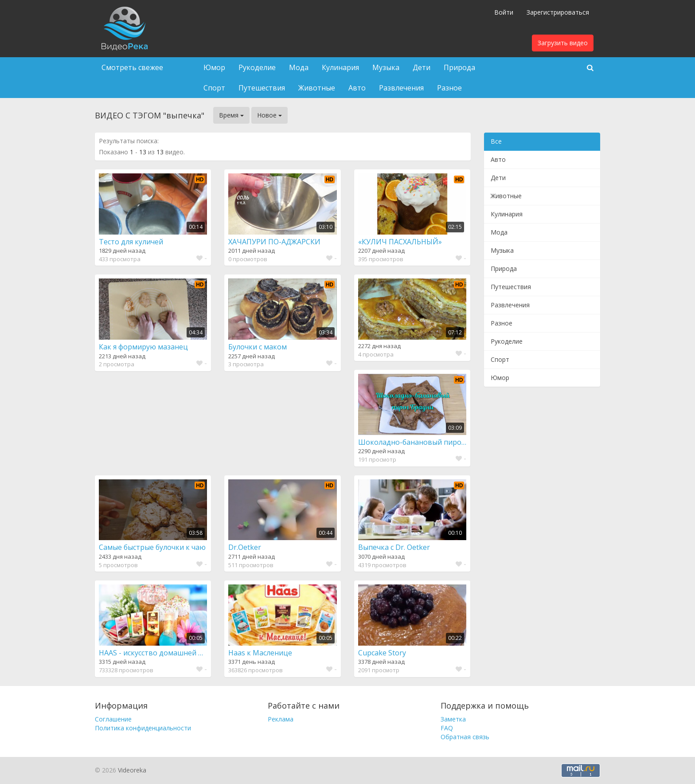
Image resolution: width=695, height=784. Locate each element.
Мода (299, 67)
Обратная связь (465, 737)
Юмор (214, 67)
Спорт (214, 88)
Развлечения (401, 88)
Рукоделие (257, 67)
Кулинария (340, 67)
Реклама (281, 719)
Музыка (386, 67)
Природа (459, 67)
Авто (357, 88)
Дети (422, 67)
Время (231, 115)
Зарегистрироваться (558, 12)
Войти (504, 12)
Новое (269, 115)
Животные (317, 88)
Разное (449, 88)
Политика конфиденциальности (143, 728)
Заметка (453, 719)
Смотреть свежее (132, 67)
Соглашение (113, 719)
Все (496, 141)
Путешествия (262, 88)
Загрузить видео (563, 43)
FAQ (447, 728)
